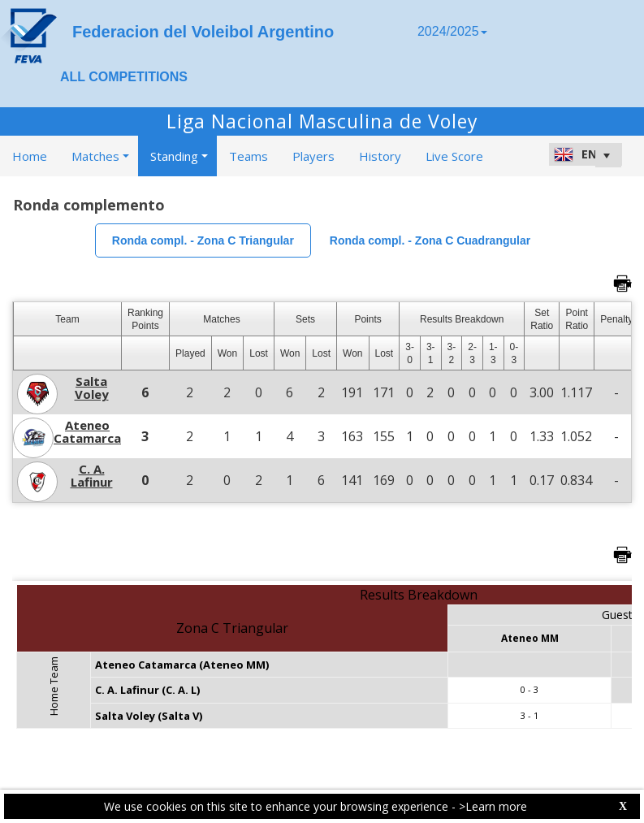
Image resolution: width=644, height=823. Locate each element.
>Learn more (493, 806)
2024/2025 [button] (452, 31)
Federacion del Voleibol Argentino (203, 32)
